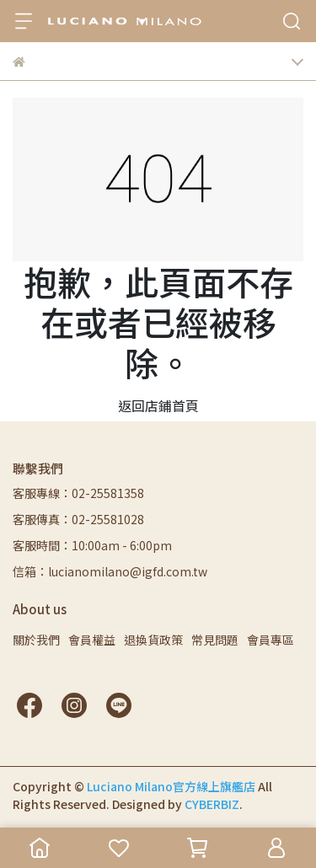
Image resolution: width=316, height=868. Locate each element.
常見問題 (215, 640)
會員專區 (270, 640)
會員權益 (92, 640)
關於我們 (36, 640)
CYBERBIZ (212, 804)
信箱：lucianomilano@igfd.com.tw (110, 571)
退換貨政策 (153, 640)
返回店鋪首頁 (158, 405)
